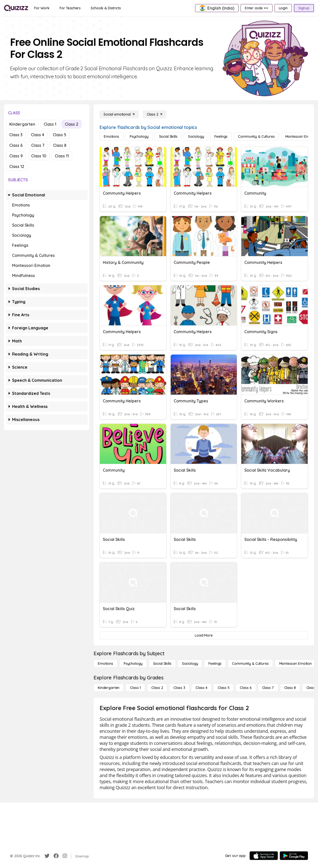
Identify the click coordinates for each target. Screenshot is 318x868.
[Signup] (304, 8)
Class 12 (17, 166)
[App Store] (264, 856)
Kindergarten (22, 124)
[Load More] (204, 635)
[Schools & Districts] (106, 8)
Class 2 (72, 124)
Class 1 (50, 124)
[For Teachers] (70, 8)
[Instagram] (65, 856)
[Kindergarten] (109, 688)
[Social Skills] (168, 136)
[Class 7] (268, 688)
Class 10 (39, 156)
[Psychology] (139, 136)
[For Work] (42, 8)
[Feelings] (221, 136)
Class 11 (62, 156)
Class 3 (16, 135)
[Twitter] (47, 856)
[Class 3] (179, 688)
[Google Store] (294, 856)
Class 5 (60, 135)
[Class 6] (246, 688)
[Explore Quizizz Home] (16, 8)
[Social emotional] (119, 114)
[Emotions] (111, 136)
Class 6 (16, 145)
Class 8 (60, 145)
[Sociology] (196, 136)
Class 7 (38, 145)
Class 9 (16, 156)
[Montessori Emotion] (296, 664)
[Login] (283, 8)
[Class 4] (201, 688)
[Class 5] (223, 688)
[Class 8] (290, 688)
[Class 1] (135, 688)
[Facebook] (56, 856)
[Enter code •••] (256, 8)
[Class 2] (155, 114)
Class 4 (38, 135)
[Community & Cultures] (256, 136)
